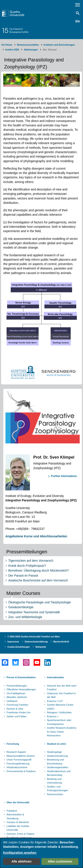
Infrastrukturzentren (17, 767)
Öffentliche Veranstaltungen (21, 689)
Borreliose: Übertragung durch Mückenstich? (39, 570)
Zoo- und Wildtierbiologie (25, 617)
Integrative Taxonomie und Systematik (34, 612)
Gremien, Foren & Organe (20, 834)
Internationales (55, 677)
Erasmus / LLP (55, 701)
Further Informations (64, 476)
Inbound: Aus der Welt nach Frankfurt (62, 688)
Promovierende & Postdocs (21, 771)
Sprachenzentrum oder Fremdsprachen (59, 722)
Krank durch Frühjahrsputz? (27, 566)
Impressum (13, 642)
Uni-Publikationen (16, 693)
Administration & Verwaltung (15, 816)
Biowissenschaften (28, 45)
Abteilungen (31, 50)
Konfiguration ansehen (20, 853)
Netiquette (41, 647)
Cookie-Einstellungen (19, 647)
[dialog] (41, 853)
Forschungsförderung (18, 764)
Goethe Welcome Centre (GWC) (60, 707)
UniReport (12, 701)
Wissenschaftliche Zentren (21, 756)
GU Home (7, 45)
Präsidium (12, 811)
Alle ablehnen (22, 861)
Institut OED (12, 50)
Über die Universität (18, 802)
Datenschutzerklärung (36, 642)
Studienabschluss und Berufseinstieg (59, 773)
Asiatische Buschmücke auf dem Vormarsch (38, 580)
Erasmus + (53, 716)
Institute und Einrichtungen (59, 45)
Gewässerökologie (21, 607)
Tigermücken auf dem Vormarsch (31, 561)
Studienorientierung (57, 756)
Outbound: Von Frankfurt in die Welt (61, 695)
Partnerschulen (55, 794)
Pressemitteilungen (17, 686)
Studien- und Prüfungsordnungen (58, 789)
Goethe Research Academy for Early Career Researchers (62, 732)
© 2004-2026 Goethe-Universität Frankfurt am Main (34, 637)
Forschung (13, 744)
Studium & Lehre (57, 744)
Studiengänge (54, 752)
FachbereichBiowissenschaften (19, 30)
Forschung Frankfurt (17, 705)
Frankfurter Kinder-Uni (18, 712)
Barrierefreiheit (61, 642)
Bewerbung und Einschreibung (55, 762)
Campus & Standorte (18, 822)
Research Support (16, 752)
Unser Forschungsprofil (19, 760)
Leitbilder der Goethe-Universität (18, 828)
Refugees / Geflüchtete (59, 712)
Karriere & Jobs (15, 709)
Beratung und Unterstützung (54, 781)
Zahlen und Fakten (17, 716)
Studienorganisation (58, 767)
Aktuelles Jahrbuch (17, 697)
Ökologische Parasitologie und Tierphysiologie (40, 602)
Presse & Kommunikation (21, 677)
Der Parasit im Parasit (23, 576)
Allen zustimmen (60, 861)
